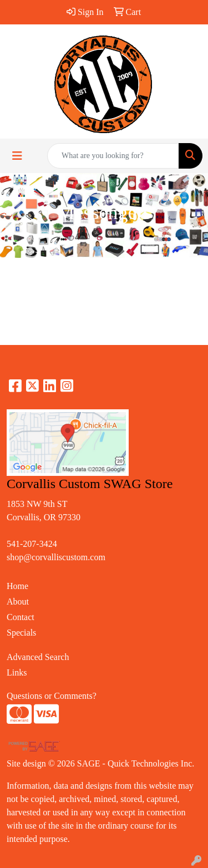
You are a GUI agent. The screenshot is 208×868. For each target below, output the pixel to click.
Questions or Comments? (52, 696)
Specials (21, 633)
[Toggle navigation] (17, 156)
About (18, 601)
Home (17, 586)
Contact (21, 617)
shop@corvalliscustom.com (56, 557)
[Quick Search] (113, 156)
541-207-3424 (32, 544)
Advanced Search (38, 657)
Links (17, 672)
